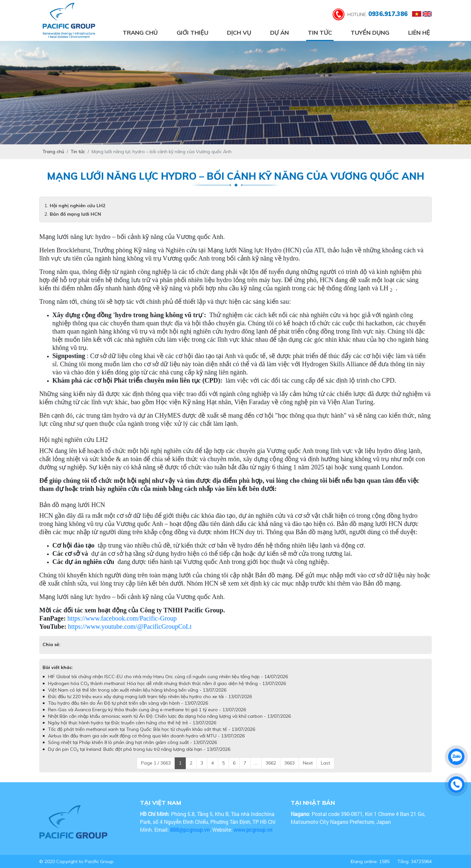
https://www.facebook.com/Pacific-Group (122, 618)
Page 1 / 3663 (156, 763)
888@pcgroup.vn (190, 830)
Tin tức (320, 33)
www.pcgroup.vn (254, 830)
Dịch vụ (239, 33)
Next (308, 763)
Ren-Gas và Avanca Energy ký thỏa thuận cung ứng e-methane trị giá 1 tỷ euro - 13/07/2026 (147, 710)
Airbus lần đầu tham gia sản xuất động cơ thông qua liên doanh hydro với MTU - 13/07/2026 (146, 736)
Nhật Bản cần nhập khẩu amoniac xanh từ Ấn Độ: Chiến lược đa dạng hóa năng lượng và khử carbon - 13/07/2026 (169, 716)
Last (325, 763)
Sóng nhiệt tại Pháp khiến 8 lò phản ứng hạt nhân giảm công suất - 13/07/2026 (132, 742)
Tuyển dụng (370, 33)
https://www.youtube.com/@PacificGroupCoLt (130, 626)
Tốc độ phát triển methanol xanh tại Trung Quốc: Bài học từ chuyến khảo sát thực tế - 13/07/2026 (152, 729)
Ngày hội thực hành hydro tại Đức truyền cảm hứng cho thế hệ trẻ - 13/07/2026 (132, 723)
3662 (271, 763)
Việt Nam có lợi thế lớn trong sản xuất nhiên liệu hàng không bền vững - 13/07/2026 (137, 690)
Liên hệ (419, 33)
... (256, 763)
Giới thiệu (192, 33)
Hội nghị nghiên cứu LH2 (78, 206)
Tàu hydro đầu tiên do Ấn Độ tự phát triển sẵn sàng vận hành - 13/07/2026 (128, 703)
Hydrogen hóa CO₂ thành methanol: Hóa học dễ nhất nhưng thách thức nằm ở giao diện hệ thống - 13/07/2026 (167, 683)
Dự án (279, 33)
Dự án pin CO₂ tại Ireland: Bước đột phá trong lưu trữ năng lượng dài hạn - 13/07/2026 (139, 749)
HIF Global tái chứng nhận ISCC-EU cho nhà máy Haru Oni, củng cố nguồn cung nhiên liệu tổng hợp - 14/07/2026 (168, 677)
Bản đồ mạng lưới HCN (75, 214)
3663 (289, 763)
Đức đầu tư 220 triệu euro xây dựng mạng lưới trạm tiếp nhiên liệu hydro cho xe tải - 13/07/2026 (150, 696)
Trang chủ (140, 33)
